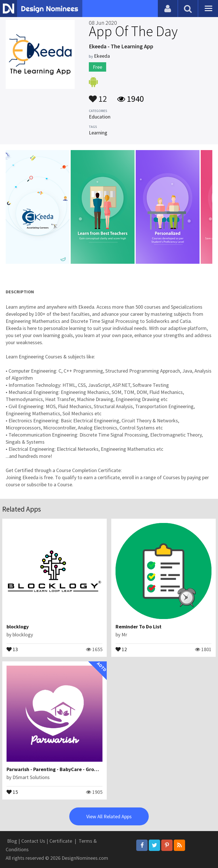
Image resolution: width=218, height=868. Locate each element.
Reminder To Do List (139, 627)
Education (100, 117)
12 (98, 96)
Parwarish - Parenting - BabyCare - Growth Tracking (65, 769)
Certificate (61, 841)
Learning (98, 133)
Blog (12, 841)
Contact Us (33, 841)
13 (12, 649)
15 (12, 792)
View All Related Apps (109, 816)
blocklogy (18, 627)
